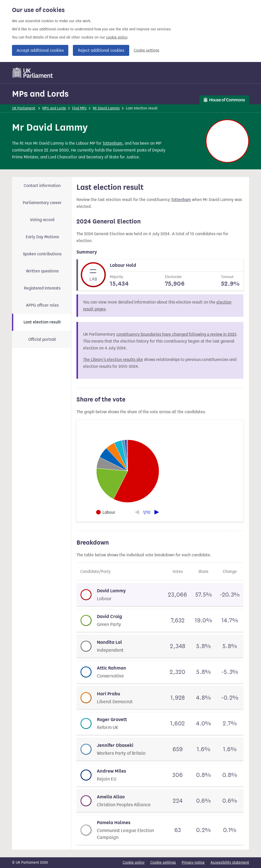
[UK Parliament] (33, 73)
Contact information (42, 186)
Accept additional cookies (40, 50)
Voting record (42, 220)
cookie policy (117, 37)
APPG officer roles (42, 305)
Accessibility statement (230, 863)
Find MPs (79, 108)
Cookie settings (147, 50)
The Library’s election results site (113, 360)
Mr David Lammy (106, 108)
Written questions (42, 271)
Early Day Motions (42, 237)
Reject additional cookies (101, 50)
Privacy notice (193, 863)
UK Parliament (24, 108)
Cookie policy (134, 863)
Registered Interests (42, 288)
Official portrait (42, 339)
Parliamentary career (42, 203)
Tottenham (112, 143)
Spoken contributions (42, 254)
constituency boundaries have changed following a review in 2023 (176, 334)
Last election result (42, 322)
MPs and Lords (40, 94)
